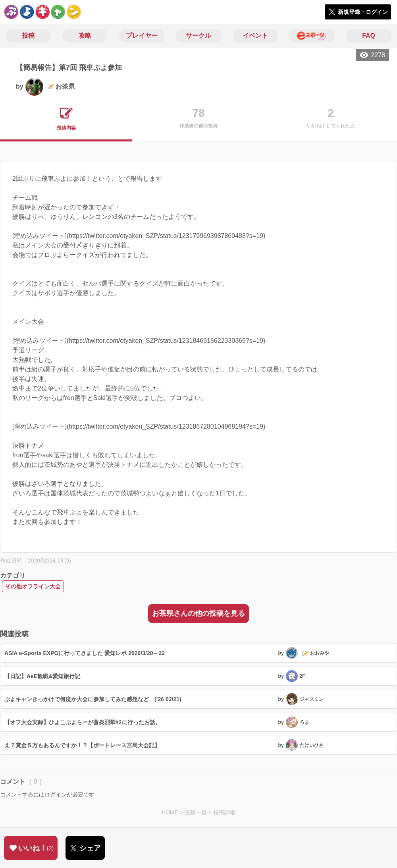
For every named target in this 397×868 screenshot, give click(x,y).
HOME (170, 812)
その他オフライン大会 (33, 586)
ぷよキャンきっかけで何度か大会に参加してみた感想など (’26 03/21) (93, 699)
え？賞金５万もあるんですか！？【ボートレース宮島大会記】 (82, 745)
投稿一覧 (196, 812)
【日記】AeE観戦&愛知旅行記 (42, 676)
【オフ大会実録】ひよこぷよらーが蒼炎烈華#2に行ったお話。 (83, 722)
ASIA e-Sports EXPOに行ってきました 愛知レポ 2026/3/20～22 (85, 653)
